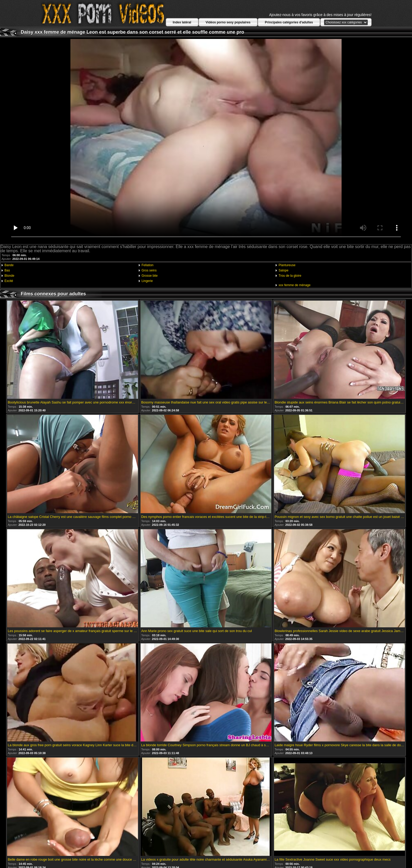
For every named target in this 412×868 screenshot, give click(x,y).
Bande (9, 265)
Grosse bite (150, 276)
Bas (7, 270)
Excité (9, 281)
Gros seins (149, 270)
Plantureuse (287, 265)
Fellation (148, 265)
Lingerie (147, 281)
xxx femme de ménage (294, 285)
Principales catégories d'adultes (289, 22)
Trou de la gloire (290, 276)
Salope (283, 270)
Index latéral (182, 22)
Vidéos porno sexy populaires (228, 22)
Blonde (9, 276)
